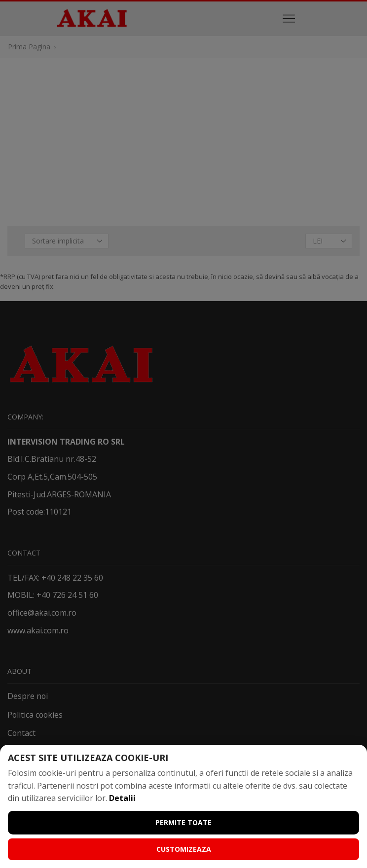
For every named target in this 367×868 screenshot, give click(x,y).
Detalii (122, 798)
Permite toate (183, 822)
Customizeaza (184, 849)
